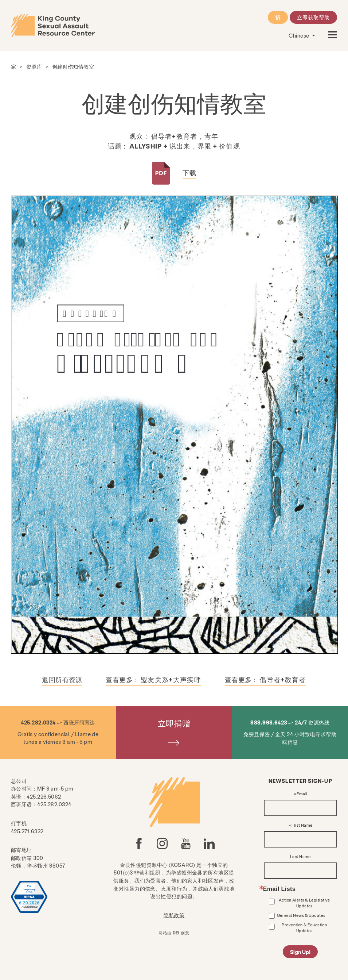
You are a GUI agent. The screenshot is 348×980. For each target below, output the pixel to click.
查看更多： (153, 679)
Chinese (300, 35)
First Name (302, 825)
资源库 (34, 66)
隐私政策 (174, 915)
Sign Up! (300, 952)
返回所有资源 (62, 679)
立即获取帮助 (313, 17)
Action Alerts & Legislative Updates (304, 903)
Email (302, 794)
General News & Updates (301, 915)
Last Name (300, 857)
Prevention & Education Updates (304, 928)
